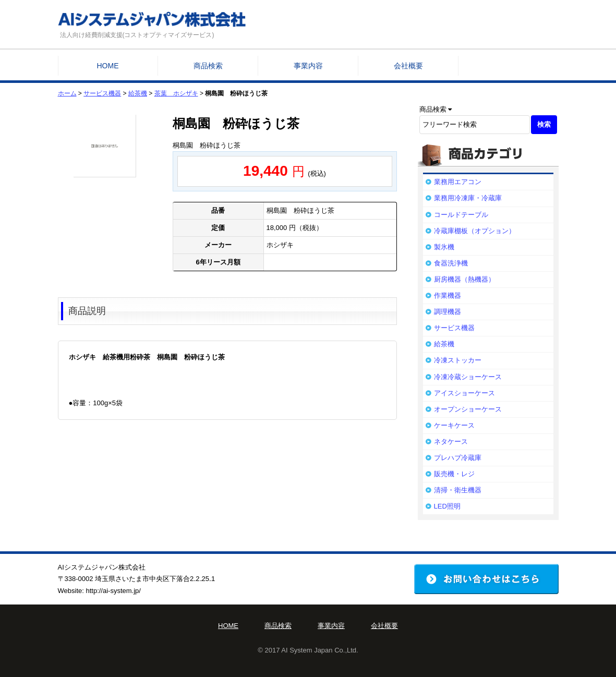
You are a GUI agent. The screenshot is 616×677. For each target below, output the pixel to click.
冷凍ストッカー (458, 360)
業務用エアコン (458, 182)
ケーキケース (454, 425)
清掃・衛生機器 (458, 490)
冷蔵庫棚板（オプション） (475, 231)
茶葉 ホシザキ (176, 93)
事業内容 (308, 66)
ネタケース (451, 442)
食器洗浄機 (451, 263)
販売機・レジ (454, 474)
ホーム (67, 93)
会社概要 (408, 66)
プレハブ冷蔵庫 (458, 458)
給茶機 (138, 93)
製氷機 (444, 247)
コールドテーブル (461, 215)
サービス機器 (102, 93)
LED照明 (447, 506)
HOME (108, 66)
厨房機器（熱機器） (464, 279)
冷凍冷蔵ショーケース (468, 377)
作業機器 (448, 295)
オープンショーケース (468, 409)
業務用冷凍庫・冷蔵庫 (468, 198)
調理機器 (448, 312)
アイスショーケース (464, 393)
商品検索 (208, 66)
